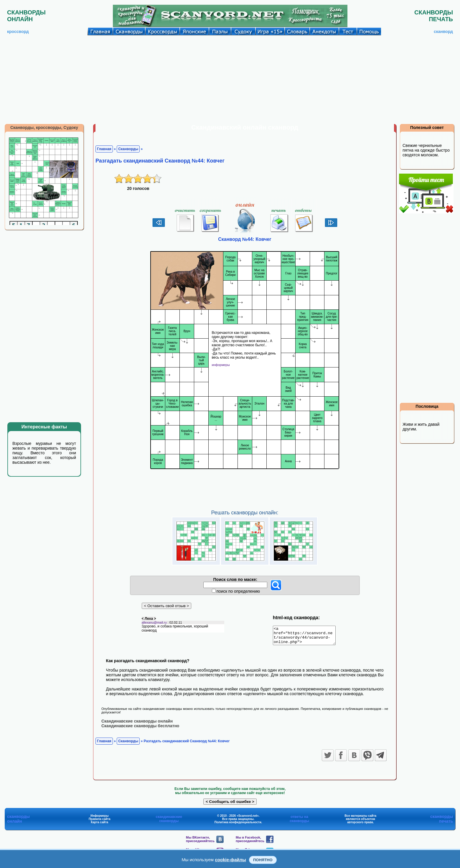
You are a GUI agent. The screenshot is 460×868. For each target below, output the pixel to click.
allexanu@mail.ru (154, 626)
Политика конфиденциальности (238, 825)
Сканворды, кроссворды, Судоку (44, 127)
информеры (221, 365)
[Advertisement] (230, 79)
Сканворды (128, 149)
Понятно (263, 860)
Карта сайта (99, 825)
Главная (104, 149)
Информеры (100, 819)
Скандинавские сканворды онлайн (137, 724)
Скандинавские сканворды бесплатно (140, 729)
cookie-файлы (230, 860)
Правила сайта (100, 822)
